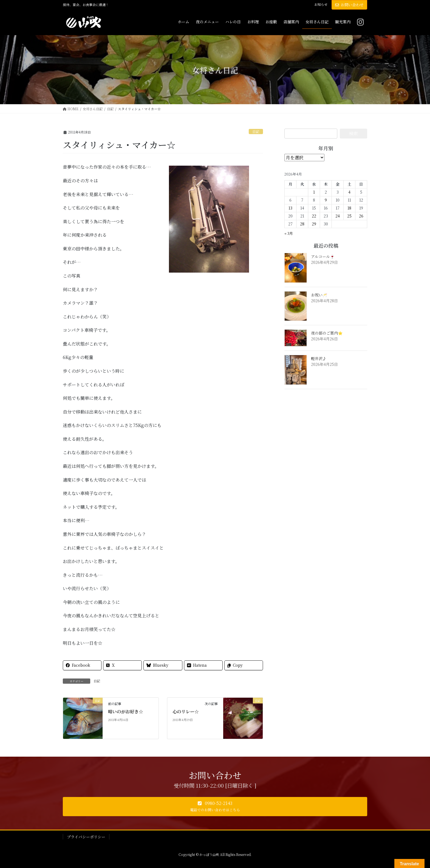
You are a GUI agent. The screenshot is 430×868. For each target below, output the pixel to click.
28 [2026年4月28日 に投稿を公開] (302, 224)
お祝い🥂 (319, 295)
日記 (256, 132)
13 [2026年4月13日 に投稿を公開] (290, 208)
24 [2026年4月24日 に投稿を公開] (338, 216)
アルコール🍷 (323, 256)
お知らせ (321, 4)
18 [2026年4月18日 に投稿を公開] (349, 208)
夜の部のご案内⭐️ (327, 333)
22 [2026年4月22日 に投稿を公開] (314, 216)
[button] (215, 807)
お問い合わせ (349, 5)
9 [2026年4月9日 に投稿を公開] (326, 200)
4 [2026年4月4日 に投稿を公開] (349, 192)
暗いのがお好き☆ (126, 712)
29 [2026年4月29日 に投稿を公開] (314, 224)
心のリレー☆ (186, 712)
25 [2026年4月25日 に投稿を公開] (349, 216)
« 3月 (289, 233)
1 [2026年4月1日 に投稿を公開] (314, 192)
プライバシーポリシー (86, 837)
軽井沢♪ (319, 358)
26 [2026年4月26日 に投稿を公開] (361, 216)
